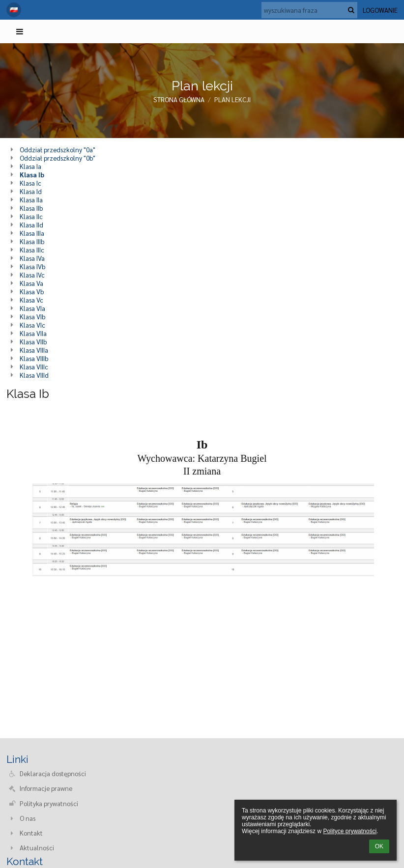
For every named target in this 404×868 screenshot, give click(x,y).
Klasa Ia (30, 166)
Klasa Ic (30, 183)
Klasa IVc (32, 275)
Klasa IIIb (32, 241)
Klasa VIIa (33, 333)
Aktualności (37, 848)
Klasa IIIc (32, 250)
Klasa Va (31, 283)
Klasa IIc (31, 216)
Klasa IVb (32, 266)
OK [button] (379, 846)
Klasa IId (31, 225)
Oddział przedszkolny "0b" (58, 158)
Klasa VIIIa (34, 350)
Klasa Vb (32, 292)
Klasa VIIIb (34, 358)
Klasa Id (31, 191)
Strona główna (179, 99)
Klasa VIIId (34, 375)
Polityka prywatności (49, 803)
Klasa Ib (32, 175)
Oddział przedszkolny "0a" (58, 150)
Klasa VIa (32, 308)
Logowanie (380, 10)
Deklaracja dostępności (53, 773)
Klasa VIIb (33, 342)
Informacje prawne (46, 788)
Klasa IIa (31, 200)
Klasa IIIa (32, 233)
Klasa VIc (32, 325)
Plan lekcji (232, 99)
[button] (14, 10)
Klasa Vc (31, 300)
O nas (28, 818)
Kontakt (31, 833)
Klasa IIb (31, 208)
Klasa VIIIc (34, 367)
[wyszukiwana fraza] (309, 10)
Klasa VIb (32, 317)
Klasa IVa (32, 258)
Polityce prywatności (350, 831)
